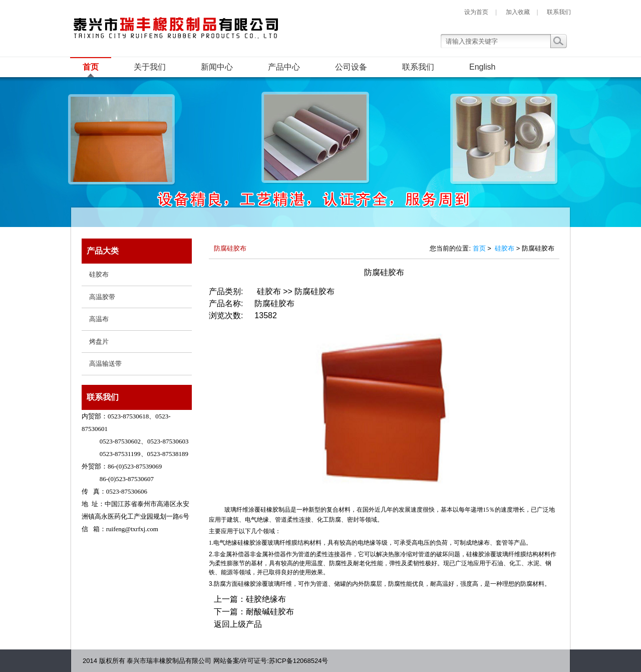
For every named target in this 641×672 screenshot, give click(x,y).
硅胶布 (505, 248)
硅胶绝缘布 (266, 599)
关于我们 (150, 67)
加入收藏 (518, 12)
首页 (91, 67)
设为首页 (476, 12)
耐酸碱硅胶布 (270, 612)
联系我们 (559, 12)
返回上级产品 (238, 624)
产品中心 (284, 67)
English (482, 67)
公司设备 (351, 67)
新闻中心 (217, 67)
